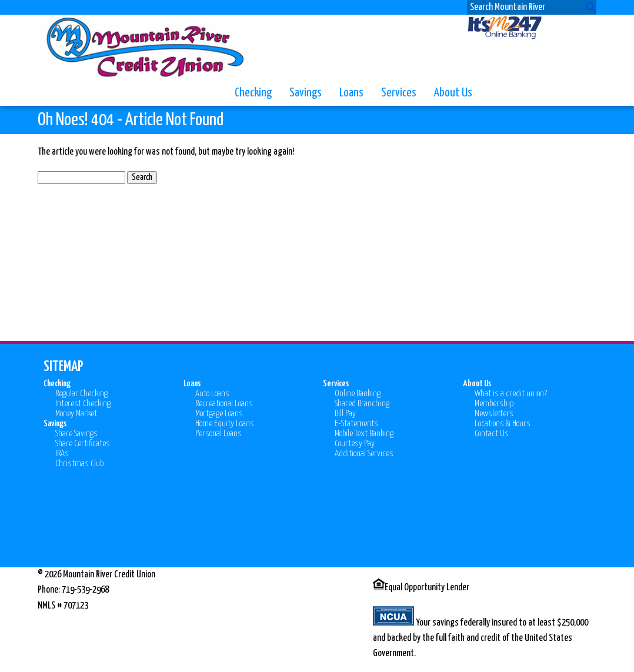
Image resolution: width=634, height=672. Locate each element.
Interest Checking (83, 404)
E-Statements (356, 424)
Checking (253, 93)
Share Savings (76, 434)
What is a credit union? (511, 394)
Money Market (76, 414)
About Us (453, 93)
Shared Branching (362, 404)
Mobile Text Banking (364, 434)
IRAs (62, 454)
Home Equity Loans (225, 424)
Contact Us (492, 434)
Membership (494, 404)
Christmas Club (79, 464)
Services (399, 93)
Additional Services (364, 454)
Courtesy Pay (355, 444)
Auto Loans (212, 394)
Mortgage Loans (219, 414)
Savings (306, 93)
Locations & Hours (503, 424)
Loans (351, 93)
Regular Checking (81, 394)
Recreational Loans (224, 404)
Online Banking (358, 394)
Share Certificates (83, 444)
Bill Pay (345, 414)
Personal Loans (218, 434)
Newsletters (494, 414)
